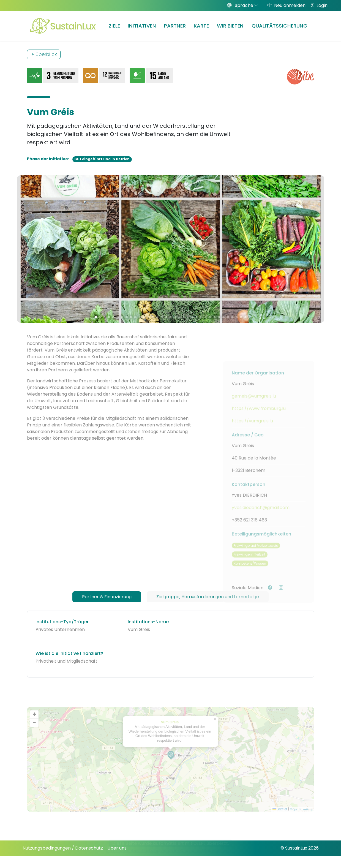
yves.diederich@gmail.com (261, 518)
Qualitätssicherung (279, 26)
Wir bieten (230, 26)
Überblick (44, 55)
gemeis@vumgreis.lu (254, 407)
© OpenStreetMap (302, 820)
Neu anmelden (287, 5)
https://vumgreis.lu (252, 432)
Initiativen (142, 26)
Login (319, 5)
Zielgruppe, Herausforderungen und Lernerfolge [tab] (208, 597)
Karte (201, 26)
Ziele (114, 26)
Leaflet (280, 820)
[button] (171, 766)
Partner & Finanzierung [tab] (107, 597)
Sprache (243, 5)
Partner (175, 26)
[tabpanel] (171, 644)
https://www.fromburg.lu (259, 419)
